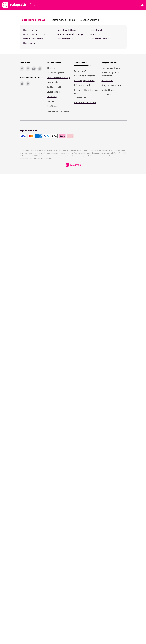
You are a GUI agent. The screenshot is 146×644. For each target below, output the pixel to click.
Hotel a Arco (29, 43)
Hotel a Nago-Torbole (99, 39)
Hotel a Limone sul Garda (35, 34)
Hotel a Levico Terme (33, 39)
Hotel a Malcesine (64, 39)
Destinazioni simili (88, 20)
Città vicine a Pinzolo (33, 20)
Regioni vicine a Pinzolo (62, 20)
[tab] (34, 20)
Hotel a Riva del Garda (66, 30)
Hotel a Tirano (96, 34)
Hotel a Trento (30, 30)
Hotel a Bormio (96, 30)
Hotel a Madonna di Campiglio (70, 34)
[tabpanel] (73, 37)
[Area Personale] (142, 5)
